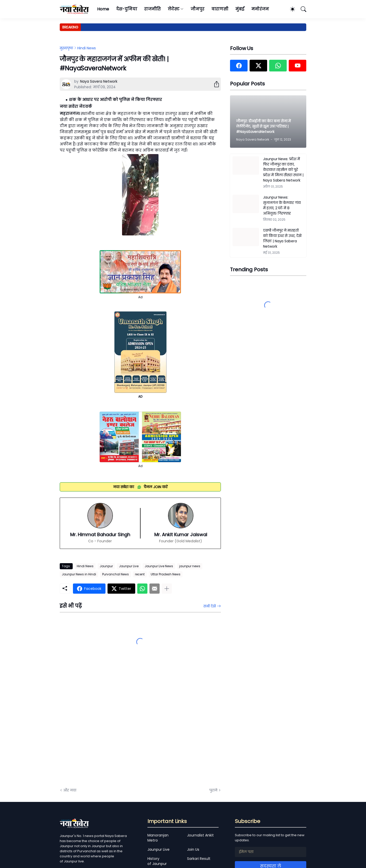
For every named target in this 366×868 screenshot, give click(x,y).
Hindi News (87, 48)
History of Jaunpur (157, 861)
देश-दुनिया (127, 9)
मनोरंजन (260, 9)
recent (140, 574)
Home (103, 9)
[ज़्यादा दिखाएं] (167, 589)
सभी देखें (210, 606)
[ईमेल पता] (271, 852)
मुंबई (240, 9)
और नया (70, 790)
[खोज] (301, 9)
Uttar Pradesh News (166, 574)
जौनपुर (197, 9)
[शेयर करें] (215, 84)
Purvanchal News (116, 574)
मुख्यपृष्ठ (66, 48)
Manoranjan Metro (158, 838)
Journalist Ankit (200, 835)
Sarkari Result (199, 859)
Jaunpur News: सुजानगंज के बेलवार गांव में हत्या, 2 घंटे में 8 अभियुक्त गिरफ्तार (282, 205)
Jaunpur (106, 566)
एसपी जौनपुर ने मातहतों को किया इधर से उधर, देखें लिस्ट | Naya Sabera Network (282, 238)
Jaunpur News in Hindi (79, 574)
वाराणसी (220, 9)
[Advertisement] (111, 726)
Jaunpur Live (129, 566)
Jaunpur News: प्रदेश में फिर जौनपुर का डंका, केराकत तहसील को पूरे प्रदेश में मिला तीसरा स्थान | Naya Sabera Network (283, 170)
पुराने (213, 790)
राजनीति (152, 9)
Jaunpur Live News (159, 566)
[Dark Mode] (290, 9)
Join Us (193, 849)
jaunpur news (190, 566)
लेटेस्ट (174, 9)
